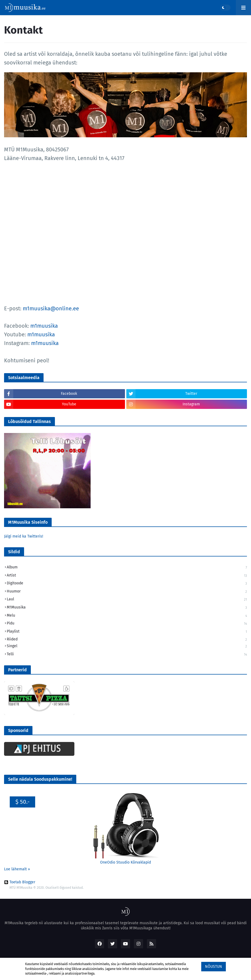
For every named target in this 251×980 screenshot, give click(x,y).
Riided (127, 639)
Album (127, 568)
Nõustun (214, 967)
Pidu (127, 624)
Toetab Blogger (20, 882)
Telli (127, 654)
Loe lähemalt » (17, 869)
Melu (127, 616)
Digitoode (127, 584)
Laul (127, 600)
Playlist (127, 632)
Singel (127, 647)
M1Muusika (127, 608)
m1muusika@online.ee (51, 308)
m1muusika (44, 326)
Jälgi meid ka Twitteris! (24, 536)
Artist (127, 576)
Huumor (127, 592)
